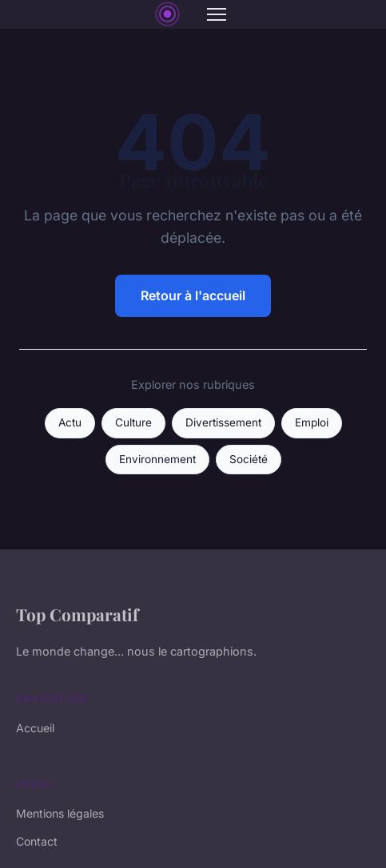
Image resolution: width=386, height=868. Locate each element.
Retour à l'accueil (193, 295)
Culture (133, 422)
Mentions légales (60, 813)
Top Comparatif (77, 614)
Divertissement (223, 422)
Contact (37, 841)
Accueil (35, 728)
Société (249, 459)
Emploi (312, 422)
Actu (70, 422)
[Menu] (217, 14)
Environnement (157, 459)
